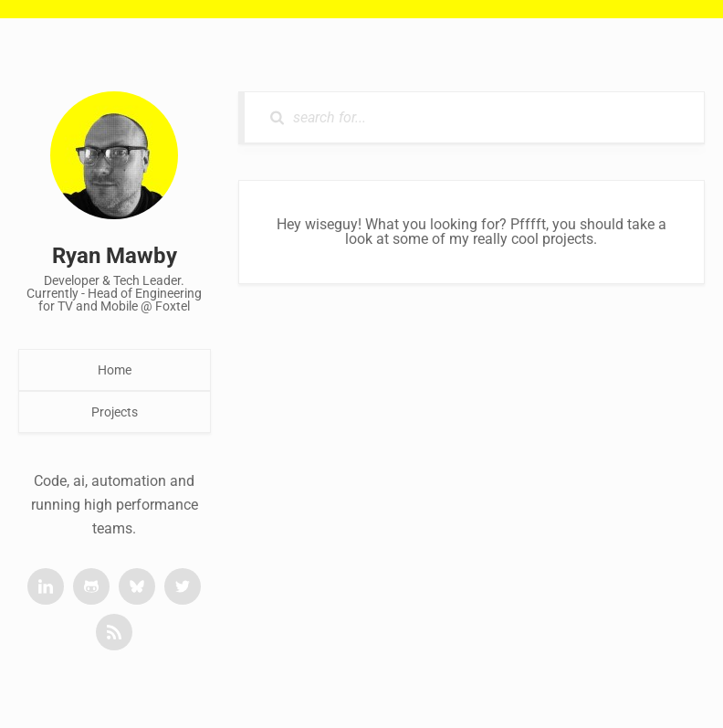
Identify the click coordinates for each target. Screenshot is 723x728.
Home (115, 370)
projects (568, 239)
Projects (115, 412)
